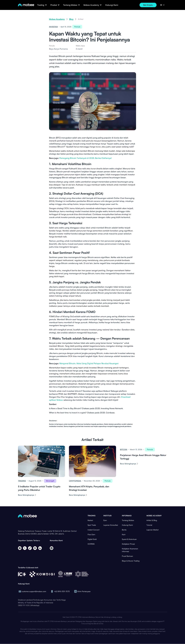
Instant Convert (93, 530)
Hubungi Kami (112, 5)
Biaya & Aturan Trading (131, 561)
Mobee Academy (57, 19)
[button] (41, 5)
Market (90, 520)
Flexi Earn (91, 534)
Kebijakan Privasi (128, 544)
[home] (26, 5)
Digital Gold (92, 539)
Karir (124, 534)
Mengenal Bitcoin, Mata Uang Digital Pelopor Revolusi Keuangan (89, 363)
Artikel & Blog (152, 520)
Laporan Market (153, 530)
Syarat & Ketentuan (129, 539)
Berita (124, 530)
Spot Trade (92, 525)
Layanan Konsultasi (111, 525)
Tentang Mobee (128, 520)
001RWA (91, 544)
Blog (71, 19)
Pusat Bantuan (127, 556)
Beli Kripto (148, 5)
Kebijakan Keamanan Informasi (130, 550)
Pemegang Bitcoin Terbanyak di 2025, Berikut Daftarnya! (86, 158)
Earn (105, 520)
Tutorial (149, 525)
